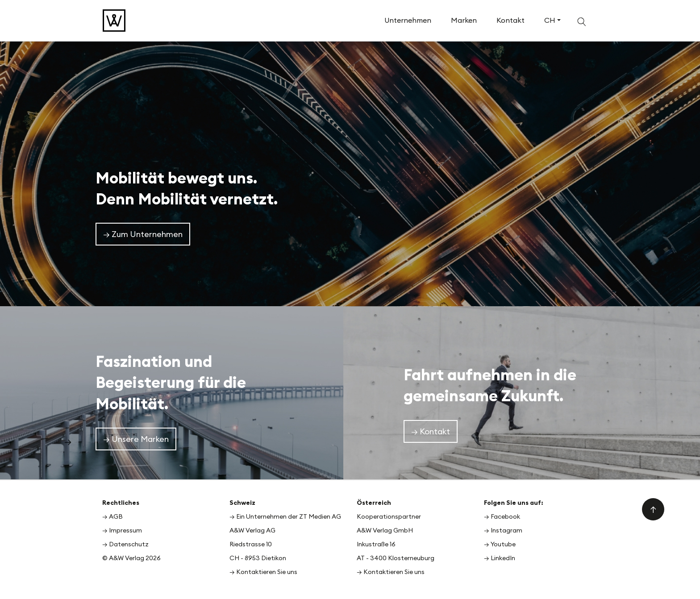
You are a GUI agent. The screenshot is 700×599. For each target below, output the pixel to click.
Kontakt (510, 20)
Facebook (505, 516)
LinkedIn (503, 558)
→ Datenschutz (125, 544)
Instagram (506, 530)
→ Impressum (122, 530)
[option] (350, 172)
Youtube (503, 544)
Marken (464, 20)
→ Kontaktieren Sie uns (263, 572)
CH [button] (550, 20)
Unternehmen (408, 20)
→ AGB (112, 516)
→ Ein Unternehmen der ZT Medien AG (285, 516)
